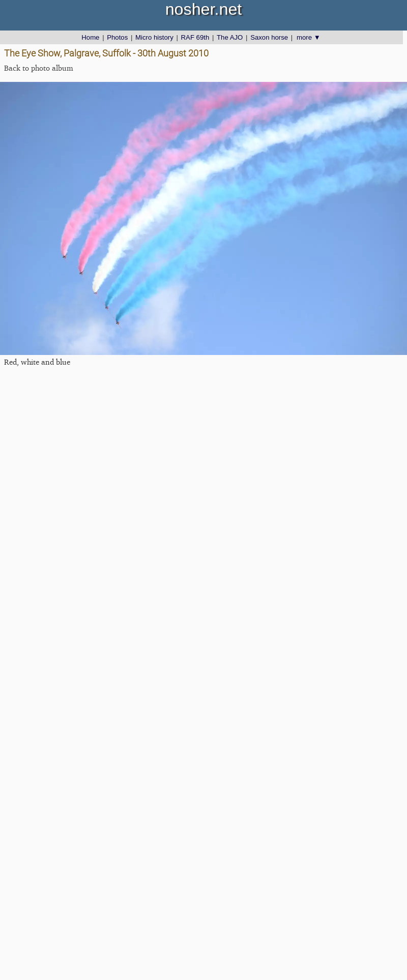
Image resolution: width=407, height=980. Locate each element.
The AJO (230, 37)
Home (90, 37)
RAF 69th (195, 37)
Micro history (154, 37)
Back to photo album (39, 68)
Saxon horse (269, 37)
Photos (117, 37)
